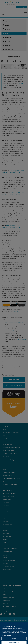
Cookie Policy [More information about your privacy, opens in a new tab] (6, 637)
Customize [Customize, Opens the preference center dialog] (14, 640)
